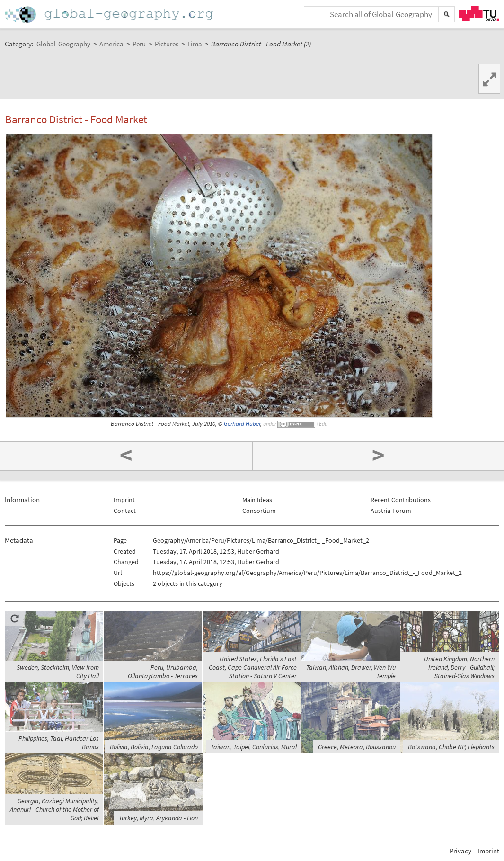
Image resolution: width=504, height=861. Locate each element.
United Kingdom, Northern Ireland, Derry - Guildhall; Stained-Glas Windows (459, 667)
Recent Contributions (401, 500)
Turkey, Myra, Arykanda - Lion (158, 818)
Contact (125, 511)
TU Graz (479, 14)
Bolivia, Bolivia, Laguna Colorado (154, 747)
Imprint (124, 500)
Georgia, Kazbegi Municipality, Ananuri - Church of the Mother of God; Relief (54, 809)
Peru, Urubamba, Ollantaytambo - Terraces (163, 672)
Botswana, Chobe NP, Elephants (451, 747)
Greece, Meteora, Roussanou (357, 747)
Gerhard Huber (242, 424)
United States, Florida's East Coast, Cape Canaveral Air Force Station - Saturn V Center (253, 667)
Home (110, 14)
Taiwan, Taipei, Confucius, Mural (254, 747)
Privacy (460, 851)
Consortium (259, 511)
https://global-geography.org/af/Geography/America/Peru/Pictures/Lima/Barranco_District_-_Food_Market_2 (307, 573)
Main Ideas (257, 500)
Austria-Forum (391, 511)
